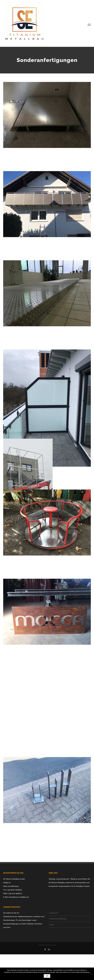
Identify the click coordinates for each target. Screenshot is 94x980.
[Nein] (91, 974)
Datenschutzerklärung (58, 919)
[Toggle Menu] (89, 25)
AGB (52, 925)
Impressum (54, 913)
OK (47, 976)
